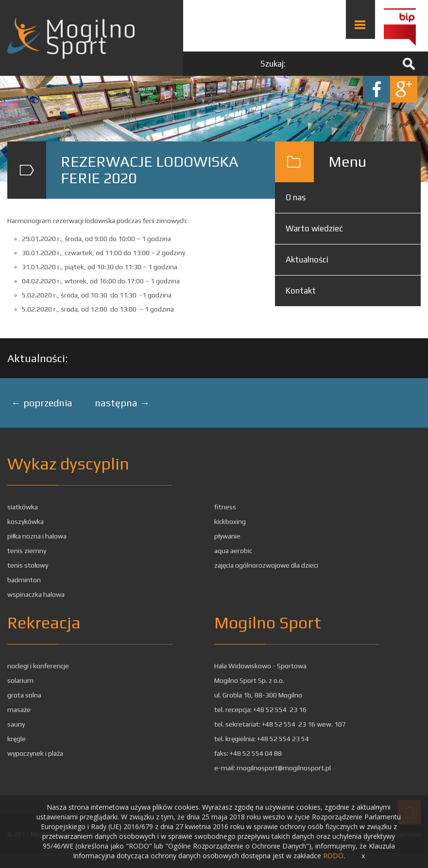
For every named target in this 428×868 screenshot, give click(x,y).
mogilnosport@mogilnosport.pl (284, 768)
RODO (333, 856)
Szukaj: (273, 64)
